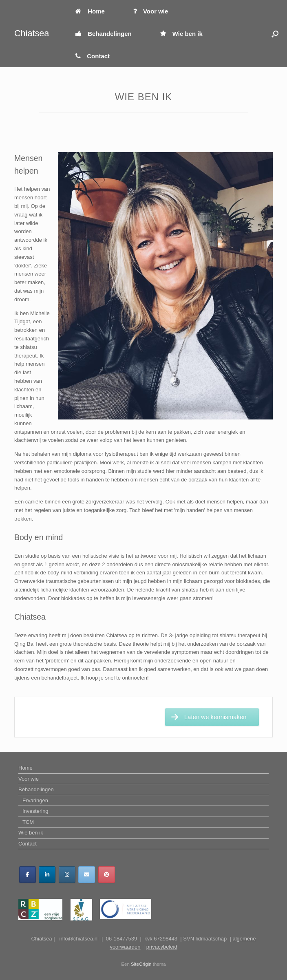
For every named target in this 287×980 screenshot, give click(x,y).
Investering (35, 811)
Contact (93, 56)
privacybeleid (162, 947)
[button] (275, 34)
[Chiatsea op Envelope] (87, 875)
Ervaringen (35, 800)
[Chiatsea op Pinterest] (107, 875)
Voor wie (151, 11)
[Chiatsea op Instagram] (67, 875)
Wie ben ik (181, 34)
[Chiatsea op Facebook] (28, 875)
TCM (28, 822)
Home (90, 11)
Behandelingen (104, 34)
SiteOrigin (141, 964)
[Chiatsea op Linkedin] (47, 875)
